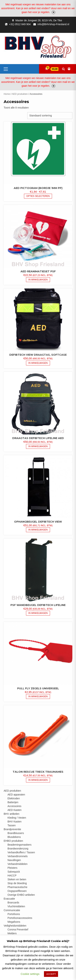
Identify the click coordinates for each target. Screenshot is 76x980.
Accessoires (14, 806)
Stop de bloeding (17, 883)
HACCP (12, 876)
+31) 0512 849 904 (20, 24)
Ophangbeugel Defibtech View (38, 522)
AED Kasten (14, 810)
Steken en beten (17, 879)
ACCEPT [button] (51, 974)
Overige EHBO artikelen (21, 895)
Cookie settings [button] (30, 974)
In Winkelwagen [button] (38, 280)
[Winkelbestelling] (50, 116)
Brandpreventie (12, 829)
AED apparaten (16, 795)
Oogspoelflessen (17, 891)
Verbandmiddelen (17, 864)
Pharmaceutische (17, 887)
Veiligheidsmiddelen (15, 926)
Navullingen (14, 860)
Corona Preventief (18, 930)
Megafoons (14, 922)
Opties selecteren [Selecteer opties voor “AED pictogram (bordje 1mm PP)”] (38, 196)
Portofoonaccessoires (20, 918)
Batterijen (13, 802)
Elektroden (14, 798)
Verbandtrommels (18, 856)
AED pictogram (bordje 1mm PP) (38, 188)
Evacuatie (9, 899)
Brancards (13, 903)
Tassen (12, 825)
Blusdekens (14, 837)
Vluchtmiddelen (16, 906)
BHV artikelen (12, 814)
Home (7, 94)
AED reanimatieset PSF (38, 271)
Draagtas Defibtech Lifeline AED (38, 438)
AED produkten (20, 94)
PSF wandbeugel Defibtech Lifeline (38, 605)
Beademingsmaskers (20, 845)
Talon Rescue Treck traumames (38, 772)
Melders (12, 933)
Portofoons (14, 914)
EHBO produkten (13, 841)
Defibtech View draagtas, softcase (38, 355)
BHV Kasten (14, 822)
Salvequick (14, 872)
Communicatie (12, 910)
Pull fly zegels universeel (38, 688)
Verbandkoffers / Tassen (21, 852)
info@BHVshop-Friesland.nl (53, 24)
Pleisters (12, 868)
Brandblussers (16, 833)
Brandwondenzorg (18, 849)
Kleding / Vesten (17, 818)
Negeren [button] (53, 12)
